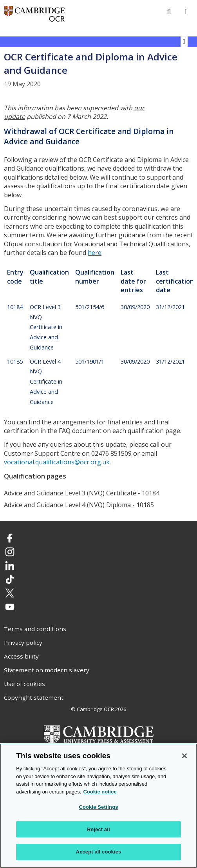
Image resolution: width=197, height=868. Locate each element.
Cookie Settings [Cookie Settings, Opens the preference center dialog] (98, 807)
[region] (98, 806)
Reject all (98, 829)
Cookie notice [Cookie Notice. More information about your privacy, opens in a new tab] (100, 792)
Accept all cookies (99, 852)
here (95, 253)
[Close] (184, 756)
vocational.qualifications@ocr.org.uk (57, 462)
